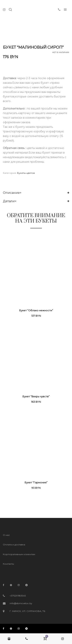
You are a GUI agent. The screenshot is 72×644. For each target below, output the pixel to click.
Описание (11, 193)
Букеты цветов (26, 173)
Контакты (8, 564)
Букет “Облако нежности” (36, 310)
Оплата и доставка (14, 545)
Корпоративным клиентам (19, 554)
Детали (9, 201)
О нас (6, 535)
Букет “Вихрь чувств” (36, 396)
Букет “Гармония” (36, 482)
